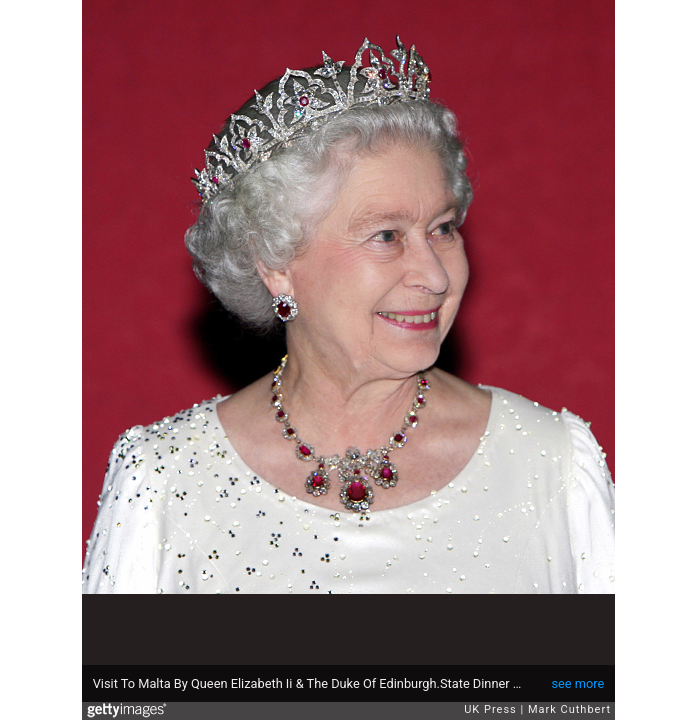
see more (577, 683)
